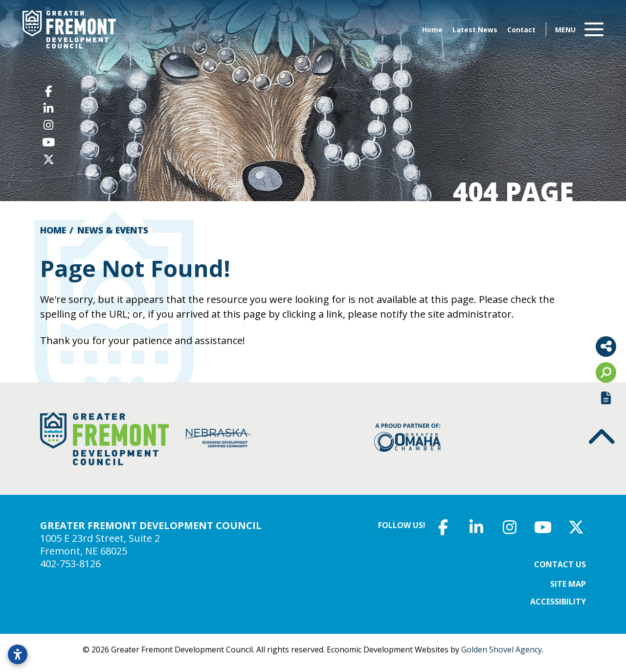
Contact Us (560, 564)
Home (432, 30)
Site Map (568, 584)
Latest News (475, 30)
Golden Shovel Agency (502, 649)
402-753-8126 (70, 564)
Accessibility (558, 602)
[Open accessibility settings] (18, 654)
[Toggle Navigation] (579, 29)
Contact (521, 30)
